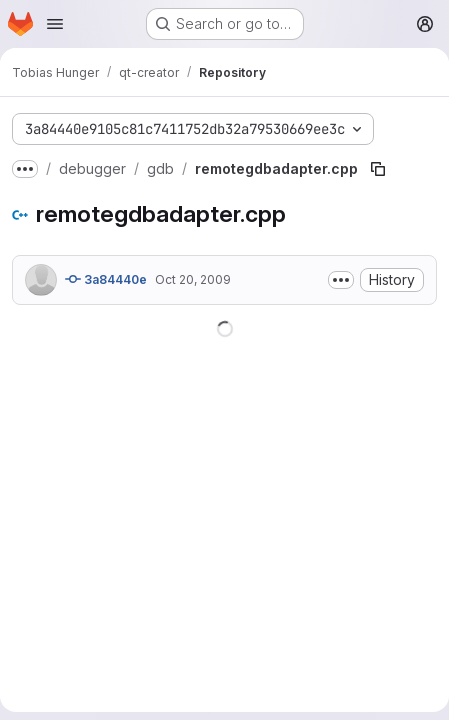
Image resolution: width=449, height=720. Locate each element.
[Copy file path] (378, 169)
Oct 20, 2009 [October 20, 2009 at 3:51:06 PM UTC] (193, 279)
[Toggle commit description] (341, 280)
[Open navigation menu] (55, 24)
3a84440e (106, 279)
